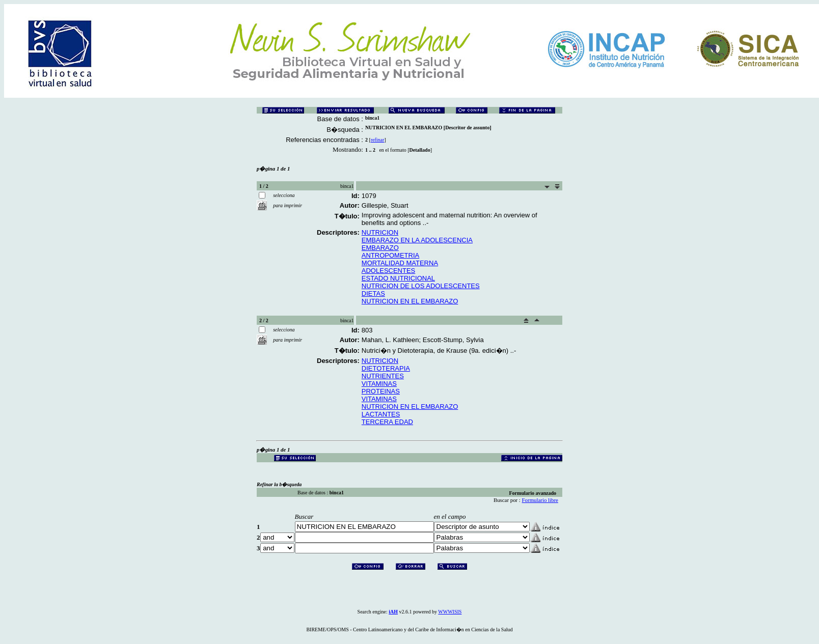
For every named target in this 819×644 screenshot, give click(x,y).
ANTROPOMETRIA (390, 255)
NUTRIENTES (383, 376)
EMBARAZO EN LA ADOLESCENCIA (417, 240)
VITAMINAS (379, 384)
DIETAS (373, 293)
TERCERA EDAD (387, 422)
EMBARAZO (380, 248)
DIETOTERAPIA (386, 368)
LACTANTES (381, 414)
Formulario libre (540, 500)
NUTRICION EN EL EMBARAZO (410, 301)
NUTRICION (380, 232)
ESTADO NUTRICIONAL (398, 278)
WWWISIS (450, 612)
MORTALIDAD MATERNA (400, 263)
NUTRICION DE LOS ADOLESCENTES (421, 286)
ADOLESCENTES (388, 271)
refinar (378, 140)
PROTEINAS (381, 391)
